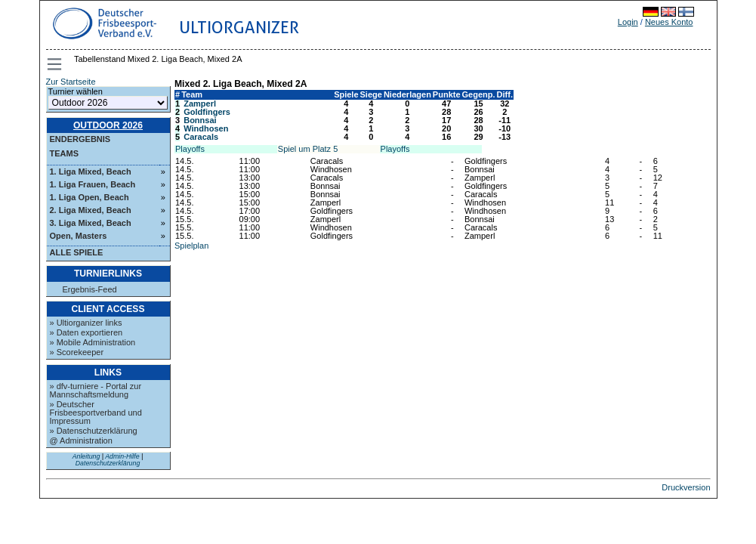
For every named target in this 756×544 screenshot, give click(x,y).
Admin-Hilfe (122, 456)
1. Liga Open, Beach (89, 197)
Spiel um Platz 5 (308, 149)
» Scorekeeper (77, 352)
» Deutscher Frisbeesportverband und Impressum (96, 413)
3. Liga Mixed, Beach (91, 223)
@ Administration (81, 440)
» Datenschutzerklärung (94, 431)
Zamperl (200, 104)
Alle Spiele (77, 252)
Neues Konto (669, 22)
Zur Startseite (71, 82)
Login (628, 22)
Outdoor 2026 (108, 125)
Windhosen (206, 128)
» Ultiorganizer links (86, 323)
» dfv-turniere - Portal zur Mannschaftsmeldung (96, 390)
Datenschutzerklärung (108, 463)
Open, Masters (79, 236)
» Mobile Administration (93, 342)
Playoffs (190, 149)
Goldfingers (207, 112)
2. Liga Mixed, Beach (91, 210)
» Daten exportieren (86, 332)
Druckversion (686, 487)
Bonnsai (200, 120)
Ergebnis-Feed (90, 290)
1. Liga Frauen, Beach (93, 184)
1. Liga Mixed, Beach (91, 172)
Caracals (201, 137)
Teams (65, 153)
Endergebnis (80, 139)
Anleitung (86, 456)
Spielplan (191, 246)
